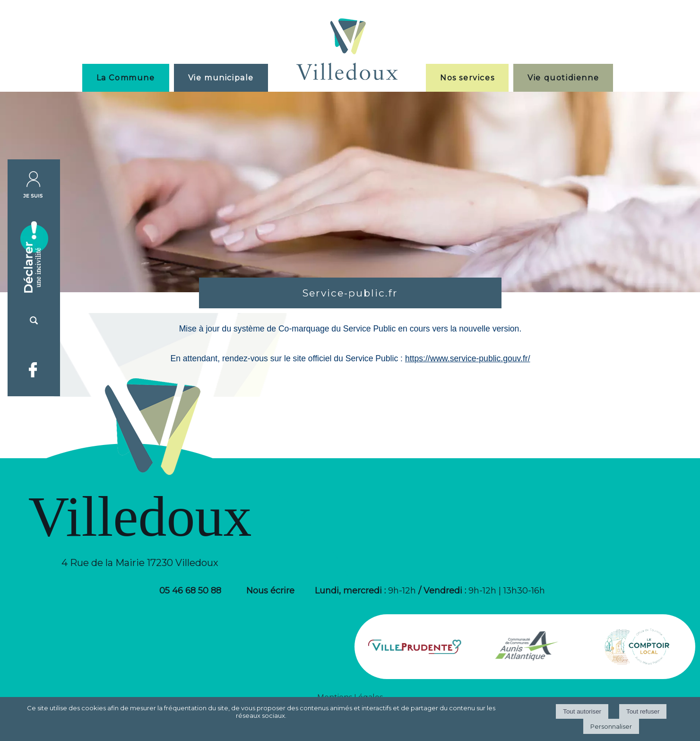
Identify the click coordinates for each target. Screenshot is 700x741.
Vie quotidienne (563, 78)
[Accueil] (347, 50)
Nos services (467, 78)
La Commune (126, 78)
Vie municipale (221, 78)
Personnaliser (611, 726)
